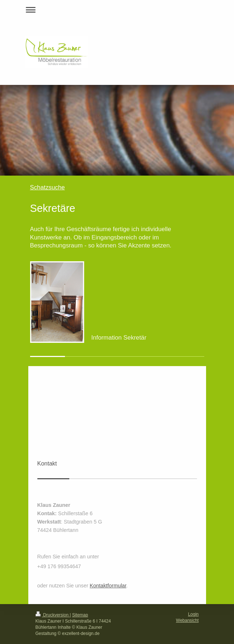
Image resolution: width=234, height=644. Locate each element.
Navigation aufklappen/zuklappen (117, 10)
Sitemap (80, 615)
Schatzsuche (48, 187)
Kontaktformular (108, 586)
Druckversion (53, 615)
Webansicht (187, 620)
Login (193, 614)
